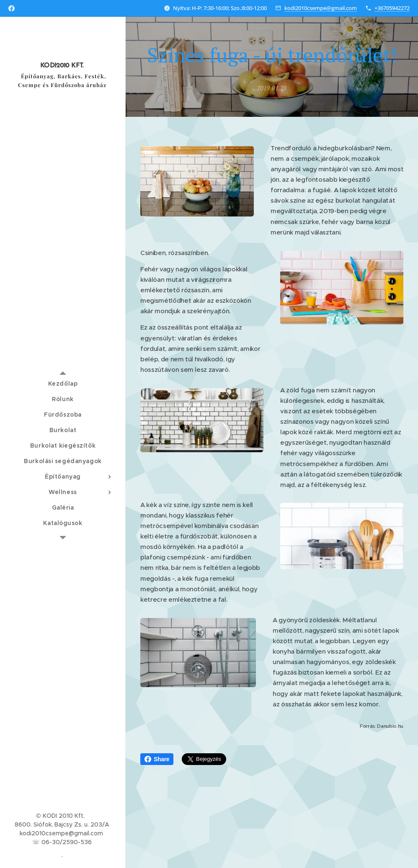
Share (157, 759)
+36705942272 (392, 8)
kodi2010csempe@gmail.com (321, 8)
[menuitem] (63, 384)
